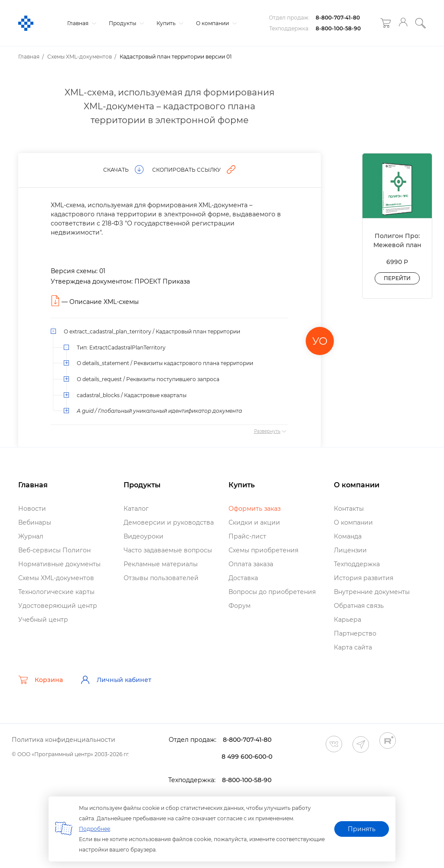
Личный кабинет (116, 680)
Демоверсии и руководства (169, 522)
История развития (364, 578)
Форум (240, 606)
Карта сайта (353, 647)
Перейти (397, 278)
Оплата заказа (251, 564)
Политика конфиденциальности (64, 740)
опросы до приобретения (272, 592)
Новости (32, 509)
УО (320, 341)
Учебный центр (43, 620)
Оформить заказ (255, 509)
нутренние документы (372, 592)
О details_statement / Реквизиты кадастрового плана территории (165, 363)
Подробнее (95, 829)
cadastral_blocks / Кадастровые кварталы (132, 395)
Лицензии (350, 550)
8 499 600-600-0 (247, 757)
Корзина (41, 680)
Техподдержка (357, 564)
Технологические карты (56, 592)
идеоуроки (144, 536)
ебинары (35, 522)
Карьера (348, 620)
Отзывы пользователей (161, 578)
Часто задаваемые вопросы (168, 550)
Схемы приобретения (263, 550)
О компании (215, 23)
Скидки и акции (254, 522)
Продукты (125, 23)
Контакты (349, 509)
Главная (81, 23)
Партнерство (355, 633)
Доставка (243, 578)
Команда (348, 536)
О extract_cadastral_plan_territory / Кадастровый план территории (152, 331)
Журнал (31, 536)
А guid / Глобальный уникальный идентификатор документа (159, 411)
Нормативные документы (59, 564)
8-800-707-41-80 (338, 18)
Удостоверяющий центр (58, 606)
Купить (169, 23)
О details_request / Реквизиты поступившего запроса (148, 379)
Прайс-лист (247, 536)
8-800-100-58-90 (338, 28)
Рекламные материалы (161, 564)
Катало (136, 509)
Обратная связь (359, 606)
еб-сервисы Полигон (54, 550)
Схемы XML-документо (56, 578)
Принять (362, 829)
